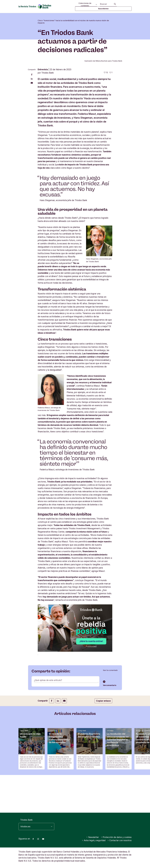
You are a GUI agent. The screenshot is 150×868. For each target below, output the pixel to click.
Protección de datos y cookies (116, 837)
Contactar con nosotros (120, 840)
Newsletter (93, 837)
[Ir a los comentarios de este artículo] (111, 110)
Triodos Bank (26, 820)
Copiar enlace (103, 738)
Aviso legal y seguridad (94, 840)
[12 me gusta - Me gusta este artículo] (106, 110)
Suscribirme (103, 9)
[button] (148, 789)
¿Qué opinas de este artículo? (48, 718)
